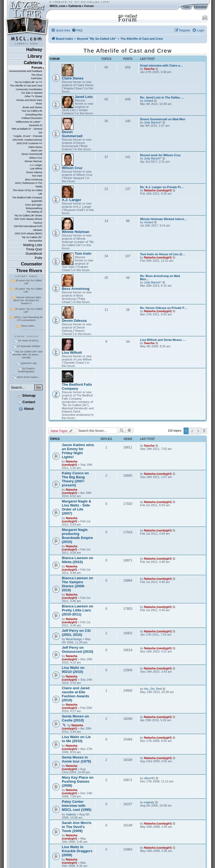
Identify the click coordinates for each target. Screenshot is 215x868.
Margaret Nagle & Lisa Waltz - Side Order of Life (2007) (76, 507)
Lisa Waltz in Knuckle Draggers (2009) (77, 851)
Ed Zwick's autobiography (26, 370)
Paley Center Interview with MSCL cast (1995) (77, 806)
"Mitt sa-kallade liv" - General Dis (27, 131)
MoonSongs (74, 639)
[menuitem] (77, 30)
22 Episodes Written (29, 346)
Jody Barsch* (153, 122)
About (26, 409)
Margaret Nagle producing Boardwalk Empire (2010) (77, 536)
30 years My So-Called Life (29, 282)
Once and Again (34, 205)
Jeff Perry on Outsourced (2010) (78, 650)
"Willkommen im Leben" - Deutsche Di (29, 124)
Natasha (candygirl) (158, 190)
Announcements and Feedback (26, 71)
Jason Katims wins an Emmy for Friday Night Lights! (78, 451)
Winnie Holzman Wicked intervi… (164, 219)
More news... (29, 326)
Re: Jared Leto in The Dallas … (162, 97)
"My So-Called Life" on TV (28, 82)
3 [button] (198, 431)
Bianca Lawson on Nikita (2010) (78, 560)
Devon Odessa (34, 172)
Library (35, 56)
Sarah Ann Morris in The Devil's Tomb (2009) (77, 827)
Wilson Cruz (36, 158)
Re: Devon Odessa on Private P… (164, 308)
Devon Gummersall (32, 154)
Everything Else (34, 115)
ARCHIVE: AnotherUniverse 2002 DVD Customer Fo (27, 142)
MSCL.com (58, 6)
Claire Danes (35, 147)
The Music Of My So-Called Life (28, 192)
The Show (37, 75)
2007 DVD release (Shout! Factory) (28, 221)
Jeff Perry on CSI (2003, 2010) (76, 633)
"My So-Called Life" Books (28, 216)
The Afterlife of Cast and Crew (26, 86)
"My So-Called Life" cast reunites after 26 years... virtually (27, 354)
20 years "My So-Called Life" (28, 310)
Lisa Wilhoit (36, 169)
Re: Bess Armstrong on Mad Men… (160, 278)
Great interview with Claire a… (161, 65)
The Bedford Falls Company (27, 198)
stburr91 (150, 778)
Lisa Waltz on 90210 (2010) (73, 670)
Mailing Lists (33, 245)
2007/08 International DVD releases (28, 228)
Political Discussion (32, 118)
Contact (26, 402)
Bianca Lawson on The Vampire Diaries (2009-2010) (78, 584)
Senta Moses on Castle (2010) (75, 718)
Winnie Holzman (33, 161)
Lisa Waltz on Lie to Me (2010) (76, 739)
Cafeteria (75, 6)
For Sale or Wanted (32, 93)
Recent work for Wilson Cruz (160, 155)
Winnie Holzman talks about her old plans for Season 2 (27, 300)
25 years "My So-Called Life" (28, 290)
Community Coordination (29, 89)
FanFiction (37, 78)
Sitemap (26, 395)
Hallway (34, 50)
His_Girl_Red (153, 689)
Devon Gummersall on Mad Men (163, 119)
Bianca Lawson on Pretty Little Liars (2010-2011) (78, 610)
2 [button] (192, 431)
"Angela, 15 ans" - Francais (28, 136)
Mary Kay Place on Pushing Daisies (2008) (78, 781)
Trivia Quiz (34, 249)
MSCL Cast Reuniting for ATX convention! (29, 319)
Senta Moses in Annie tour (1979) (76, 759)
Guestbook (34, 254)
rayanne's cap (29, 363)
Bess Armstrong (34, 180)
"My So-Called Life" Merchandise (32, 239)
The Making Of (34, 212)
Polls (38, 258)
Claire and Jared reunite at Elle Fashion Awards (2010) (76, 694)
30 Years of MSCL (29, 340)
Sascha (149, 69)
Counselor (32, 264)
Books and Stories (32, 107)
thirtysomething (34, 208)
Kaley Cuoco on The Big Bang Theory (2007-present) (75, 479)
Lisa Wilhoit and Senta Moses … (163, 340)
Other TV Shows (33, 96)
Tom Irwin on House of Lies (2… (163, 254)
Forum (89, 6)
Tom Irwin (37, 176)
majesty (71, 814)
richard (149, 101)
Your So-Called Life (32, 111)
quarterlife (37, 201)
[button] (204, 431)
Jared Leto (37, 151)
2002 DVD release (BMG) (28, 234)
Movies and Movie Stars (29, 100)
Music (39, 104)
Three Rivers (29, 271)
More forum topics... (29, 377)
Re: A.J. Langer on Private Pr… (162, 187)
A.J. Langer (36, 165)
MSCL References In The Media (29, 185)
